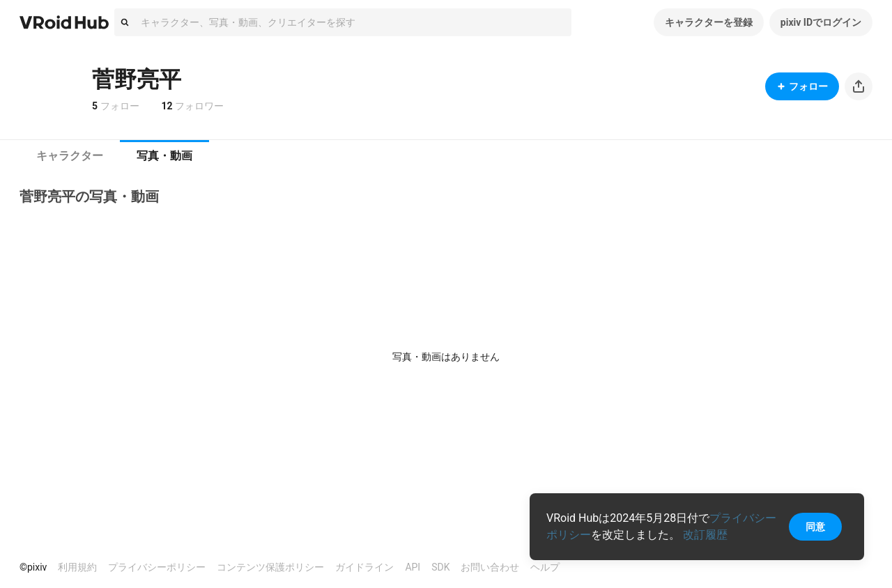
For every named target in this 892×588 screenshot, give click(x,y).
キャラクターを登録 (709, 22)
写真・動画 (164, 156)
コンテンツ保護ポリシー (270, 567)
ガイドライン (364, 567)
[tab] (70, 156)
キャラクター (70, 156)
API (413, 567)
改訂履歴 (705, 535)
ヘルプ (545, 567)
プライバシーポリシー (157, 567)
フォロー (802, 86)
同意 (815, 527)
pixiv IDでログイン (821, 22)
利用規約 (77, 567)
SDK (440, 567)
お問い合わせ (490, 567)
